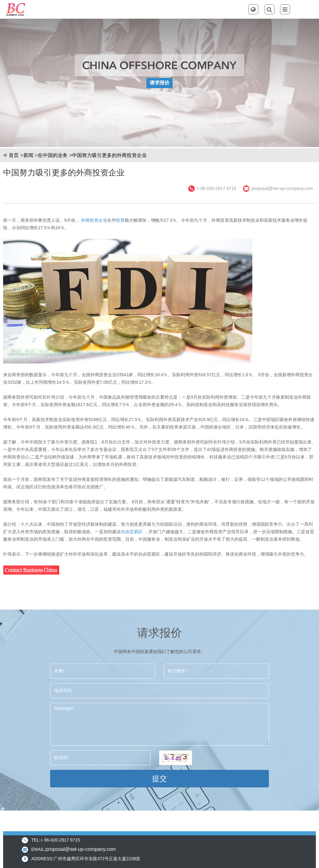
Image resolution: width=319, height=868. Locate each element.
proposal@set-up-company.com (282, 188)
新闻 (28, 155)
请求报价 (159, 83)
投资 (120, 220)
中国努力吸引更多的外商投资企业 (109, 155)
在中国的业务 (53, 155)
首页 (14, 155)
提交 (159, 778)
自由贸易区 (132, 532)
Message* (159, 724)
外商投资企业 (94, 220)
